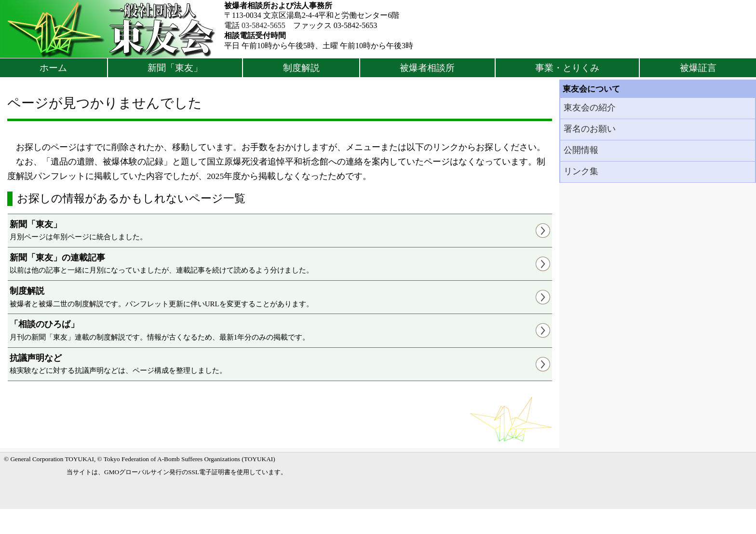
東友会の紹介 (590, 108)
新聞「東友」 (175, 68)
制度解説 (301, 68)
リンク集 (581, 171)
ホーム (53, 68)
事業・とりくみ (567, 68)
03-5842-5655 (263, 25)
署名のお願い (590, 129)
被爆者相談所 (427, 68)
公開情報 (581, 150)
